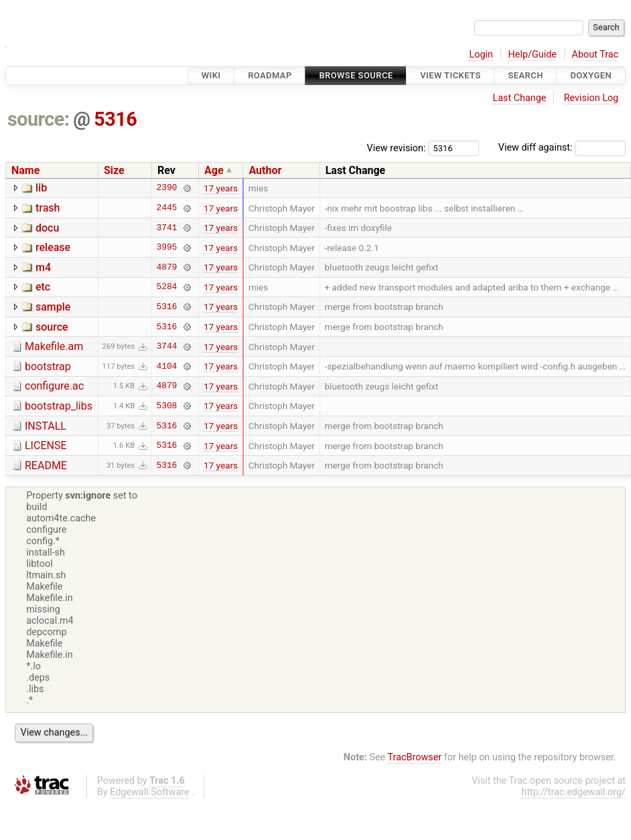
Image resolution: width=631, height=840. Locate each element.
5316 (115, 119)
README (46, 466)
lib (41, 188)
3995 (167, 248)
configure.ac (54, 386)
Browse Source (356, 75)
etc (43, 287)
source (52, 327)
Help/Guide (533, 55)
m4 (43, 267)
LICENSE (46, 445)
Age (214, 170)
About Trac (595, 55)
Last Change (519, 98)
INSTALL (46, 426)
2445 (167, 208)
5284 (167, 287)
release (53, 247)
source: (39, 119)
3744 (167, 347)
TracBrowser (415, 757)
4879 (167, 267)
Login (481, 55)
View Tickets (450, 75)
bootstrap (48, 366)
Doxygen (591, 75)
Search (525, 75)
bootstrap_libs (59, 406)
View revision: (397, 148)
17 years (221, 188)
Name (25, 170)
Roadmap (270, 75)
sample (53, 307)
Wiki (211, 75)
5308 (167, 406)
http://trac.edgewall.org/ (573, 792)
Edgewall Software (150, 792)
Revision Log (591, 98)
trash (48, 208)
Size (114, 170)
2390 (167, 188)
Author (265, 170)
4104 (167, 366)
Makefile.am (54, 346)
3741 (167, 228)
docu (47, 228)
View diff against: (562, 148)
